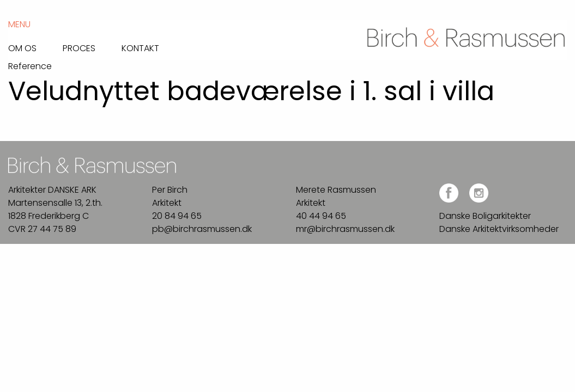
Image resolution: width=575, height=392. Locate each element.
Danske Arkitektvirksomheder (499, 229)
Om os (22, 47)
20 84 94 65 (177, 216)
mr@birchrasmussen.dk (345, 229)
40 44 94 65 (321, 216)
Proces (79, 47)
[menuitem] (35, 45)
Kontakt (140, 47)
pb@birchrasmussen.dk (202, 229)
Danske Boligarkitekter (485, 216)
